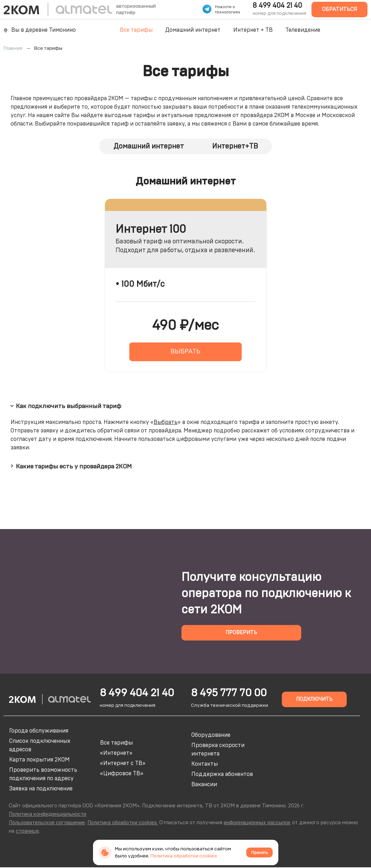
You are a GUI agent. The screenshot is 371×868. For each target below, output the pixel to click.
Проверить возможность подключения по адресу (43, 774)
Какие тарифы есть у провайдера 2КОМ (70, 466)
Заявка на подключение (41, 789)
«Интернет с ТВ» (123, 763)
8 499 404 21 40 (277, 6)
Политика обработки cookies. (123, 823)
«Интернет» (116, 753)
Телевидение (303, 30)
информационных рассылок (257, 823)
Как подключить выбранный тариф (65, 406)
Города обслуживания (39, 731)
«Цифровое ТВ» (122, 773)
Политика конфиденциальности (48, 814)
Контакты (205, 764)
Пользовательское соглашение (47, 823)
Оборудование (211, 735)
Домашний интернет (193, 30)
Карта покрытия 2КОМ (39, 760)
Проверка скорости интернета (218, 749)
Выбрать (166, 422)
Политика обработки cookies (184, 856)
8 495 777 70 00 (229, 693)
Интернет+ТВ (235, 146)
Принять (259, 852)
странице (27, 831)
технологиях (228, 12)
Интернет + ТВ (253, 30)
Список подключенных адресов (40, 745)
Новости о (225, 7)
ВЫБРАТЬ (185, 352)
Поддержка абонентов (222, 774)
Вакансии (204, 784)
